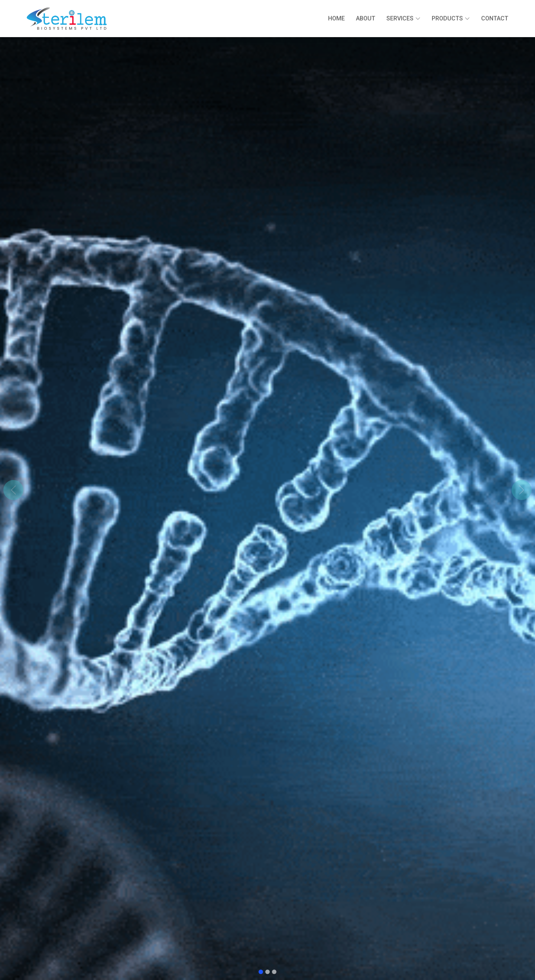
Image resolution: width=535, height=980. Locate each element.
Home (336, 18)
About (366, 18)
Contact (495, 18)
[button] (13, 490)
